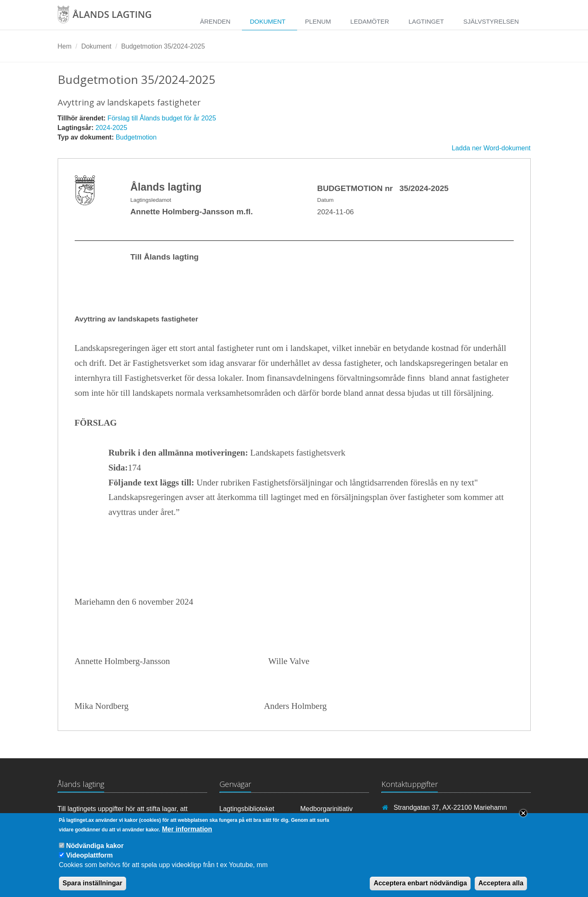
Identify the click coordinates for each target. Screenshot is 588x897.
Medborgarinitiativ (327, 809)
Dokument (268, 21)
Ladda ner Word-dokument (491, 148)
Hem (65, 46)
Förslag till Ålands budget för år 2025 (162, 118)
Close (523, 820)
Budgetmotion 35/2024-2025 (163, 46)
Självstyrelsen (491, 21)
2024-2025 (111, 128)
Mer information (187, 836)
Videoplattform (89, 862)
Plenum (318, 21)
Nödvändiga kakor (95, 852)
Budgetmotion (136, 137)
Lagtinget (426, 21)
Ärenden (215, 21)
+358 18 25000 (416, 820)
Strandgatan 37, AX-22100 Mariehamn (450, 808)
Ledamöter (370, 21)
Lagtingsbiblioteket (247, 809)
